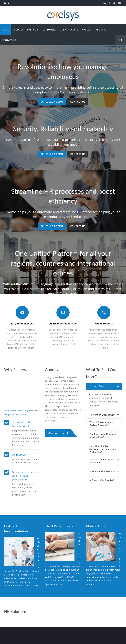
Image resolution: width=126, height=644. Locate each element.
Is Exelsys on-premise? (102, 479)
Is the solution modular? (103, 470)
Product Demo (97, 385)
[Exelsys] (63, 11)
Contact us (78, 102)
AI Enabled (19, 453)
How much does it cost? (103, 413)
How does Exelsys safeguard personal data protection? (103, 447)
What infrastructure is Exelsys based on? (101, 422)
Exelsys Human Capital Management (19, 409)
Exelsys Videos (10, 413)
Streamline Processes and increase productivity (26, 474)
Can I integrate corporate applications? (103, 434)
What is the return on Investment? (102, 460)
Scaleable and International (21, 423)
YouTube (22, 413)
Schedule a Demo (52, 102)
